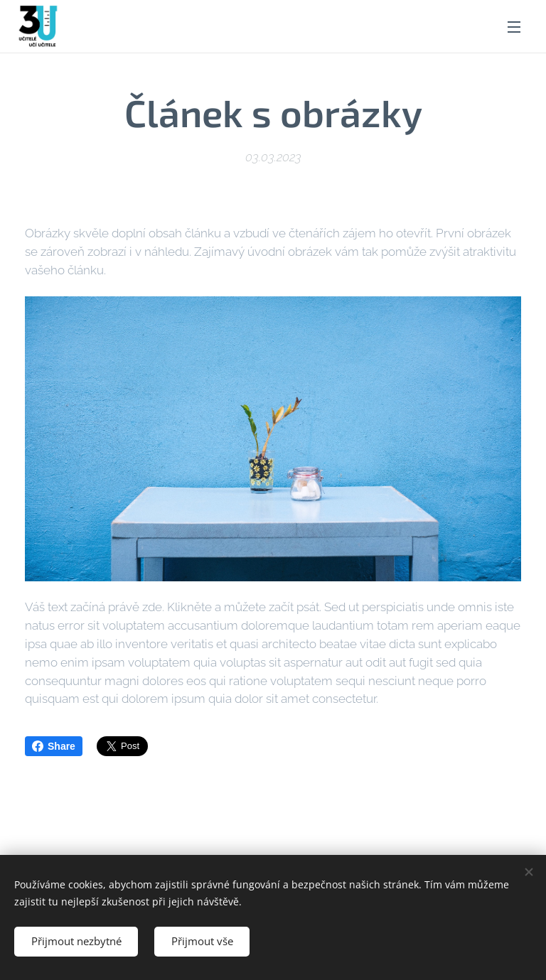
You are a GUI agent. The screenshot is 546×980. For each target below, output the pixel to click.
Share (54, 746)
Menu (514, 27)
